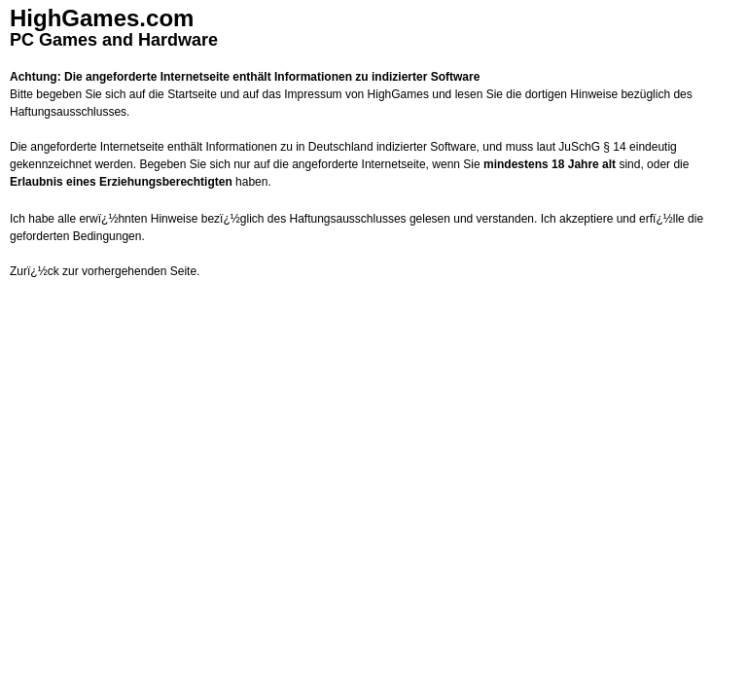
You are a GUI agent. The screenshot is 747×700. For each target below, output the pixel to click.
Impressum (313, 94)
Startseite (192, 94)
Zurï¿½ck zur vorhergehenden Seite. (105, 271)
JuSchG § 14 (592, 147)
